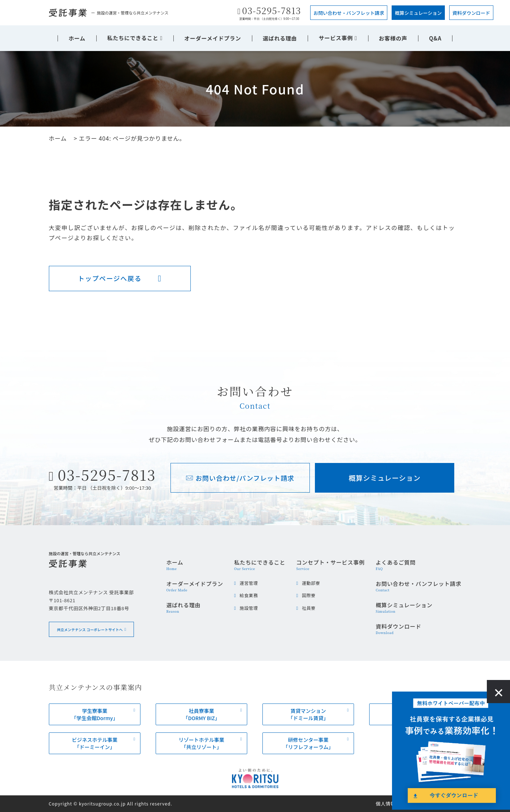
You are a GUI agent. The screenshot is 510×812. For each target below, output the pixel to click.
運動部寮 (311, 583)
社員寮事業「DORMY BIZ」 (201, 714)
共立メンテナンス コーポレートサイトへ (89, 629)
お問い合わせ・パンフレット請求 (349, 13)
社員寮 (309, 608)
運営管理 (249, 583)
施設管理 (249, 608)
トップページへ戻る (110, 278)
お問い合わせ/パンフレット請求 (245, 478)
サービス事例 (336, 38)
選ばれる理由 (280, 38)
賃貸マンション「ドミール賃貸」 (308, 714)
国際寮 (309, 595)
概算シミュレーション (418, 13)
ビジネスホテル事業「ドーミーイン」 (94, 743)
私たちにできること (133, 38)
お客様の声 (393, 38)
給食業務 (249, 595)
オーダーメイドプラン (213, 38)
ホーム (77, 38)
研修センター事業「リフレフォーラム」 (308, 743)
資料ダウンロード (471, 13)
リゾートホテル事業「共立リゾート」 (201, 743)
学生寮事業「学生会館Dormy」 (95, 714)
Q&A (435, 38)
